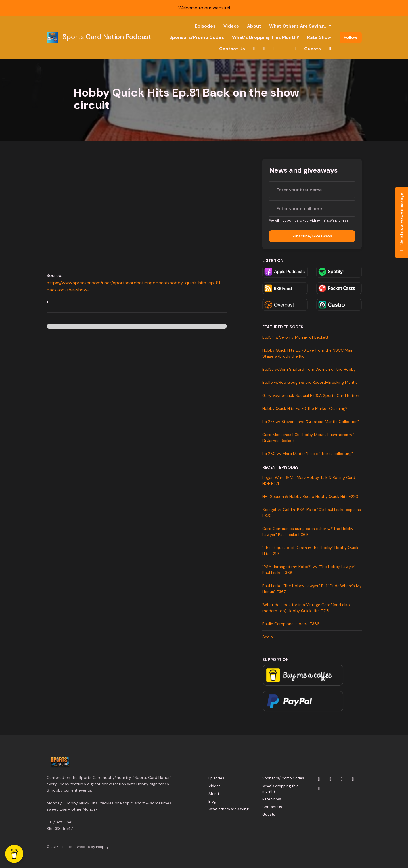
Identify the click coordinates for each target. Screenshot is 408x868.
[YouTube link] (275, 49)
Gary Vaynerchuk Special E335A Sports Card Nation (311, 395)
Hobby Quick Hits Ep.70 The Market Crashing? (305, 408)
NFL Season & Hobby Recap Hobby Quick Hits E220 (310, 496)
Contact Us (232, 49)
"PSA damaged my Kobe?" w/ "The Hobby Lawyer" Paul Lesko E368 (309, 570)
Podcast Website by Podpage (86, 847)
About (254, 26)
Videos (231, 26)
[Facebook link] (285, 49)
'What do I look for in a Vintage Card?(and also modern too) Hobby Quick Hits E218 (306, 608)
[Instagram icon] (330, 779)
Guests (312, 49)
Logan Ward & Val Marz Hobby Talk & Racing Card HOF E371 (309, 480)
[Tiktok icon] (319, 789)
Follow (351, 37)
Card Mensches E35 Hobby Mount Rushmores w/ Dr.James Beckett (308, 438)
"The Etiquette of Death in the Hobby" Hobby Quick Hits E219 (310, 551)
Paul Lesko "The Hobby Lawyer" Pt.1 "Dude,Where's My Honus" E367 (312, 589)
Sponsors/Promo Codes (197, 37)
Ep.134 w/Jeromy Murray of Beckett (295, 337)
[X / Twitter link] (254, 49)
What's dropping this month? (266, 37)
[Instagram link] (264, 49)
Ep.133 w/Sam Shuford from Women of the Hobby (309, 369)
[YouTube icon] (342, 779)
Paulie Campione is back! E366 (291, 624)
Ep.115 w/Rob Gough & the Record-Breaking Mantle (310, 382)
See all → (271, 637)
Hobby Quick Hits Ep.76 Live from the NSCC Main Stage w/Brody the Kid (308, 353)
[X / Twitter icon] (319, 779)
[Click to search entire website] (330, 49)
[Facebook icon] (353, 779)
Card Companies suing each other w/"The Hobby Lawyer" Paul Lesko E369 (308, 532)
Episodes (205, 26)
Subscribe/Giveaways (312, 236)
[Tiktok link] (295, 49)
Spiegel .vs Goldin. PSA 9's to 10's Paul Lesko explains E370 (312, 513)
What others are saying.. (298, 26)
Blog (212, 801)
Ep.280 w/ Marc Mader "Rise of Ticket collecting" (308, 454)
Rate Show (319, 37)
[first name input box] (312, 190)
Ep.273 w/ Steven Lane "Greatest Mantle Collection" (311, 422)
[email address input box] (312, 208)
